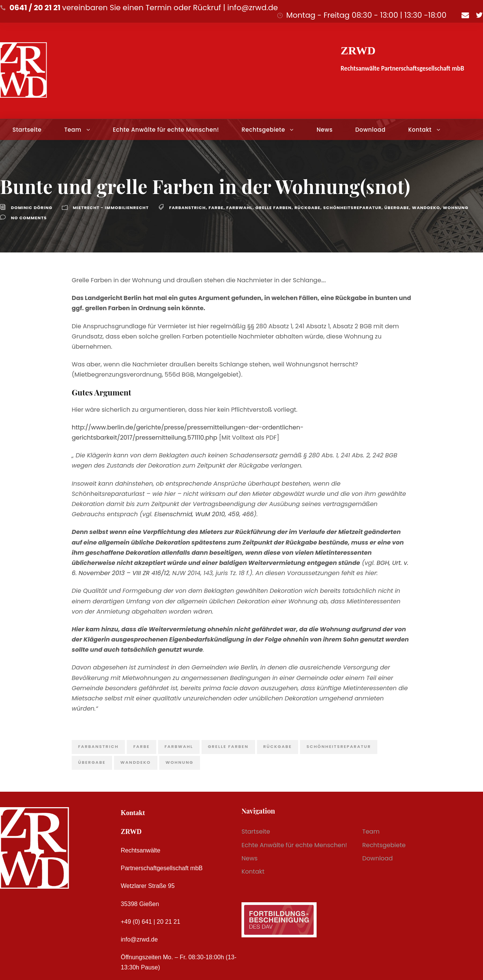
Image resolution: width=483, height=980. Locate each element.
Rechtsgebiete (263, 130)
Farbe (216, 208)
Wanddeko (426, 208)
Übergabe (397, 208)
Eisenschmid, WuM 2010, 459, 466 (204, 514)
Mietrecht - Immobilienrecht (111, 208)
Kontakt (420, 130)
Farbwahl (240, 208)
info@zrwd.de (139, 939)
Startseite (27, 130)
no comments (29, 218)
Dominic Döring (32, 208)
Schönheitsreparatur (352, 208)
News (325, 130)
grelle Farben (274, 208)
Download (370, 130)
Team (73, 130)
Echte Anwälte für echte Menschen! (166, 130)
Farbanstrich (187, 208)
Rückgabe (307, 208)
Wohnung (456, 208)
